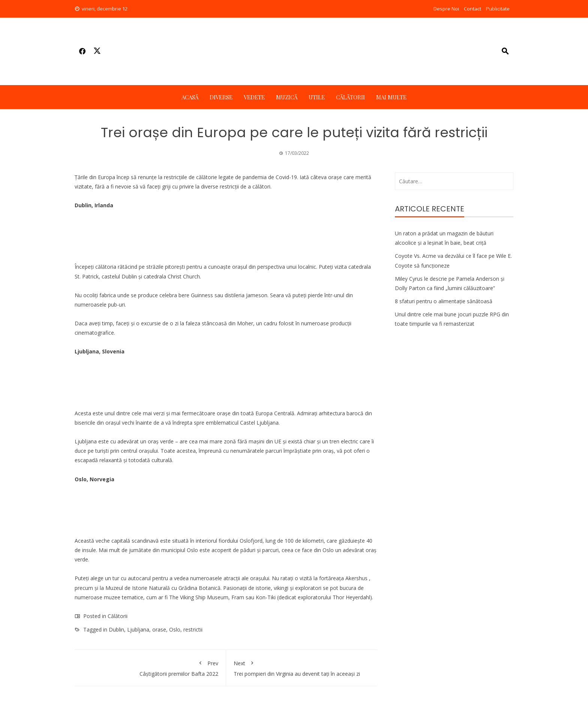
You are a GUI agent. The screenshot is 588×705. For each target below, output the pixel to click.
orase (159, 629)
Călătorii (350, 97)
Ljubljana (138, 629)
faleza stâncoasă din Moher (219, 323)
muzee (112, 597)
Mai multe (391, 97)
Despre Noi (446, 9)
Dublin (116, 629)
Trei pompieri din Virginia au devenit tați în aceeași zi (302, 667)
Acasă (190, 97)
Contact (472, 9)
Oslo (175, 629)
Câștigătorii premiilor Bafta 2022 (150, 667)
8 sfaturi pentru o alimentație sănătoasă (444, 301)
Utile (317, 97)
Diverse (221, 97)
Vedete (254, 97)
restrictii (193, 629)
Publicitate (498, 9)
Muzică (287, 97)
